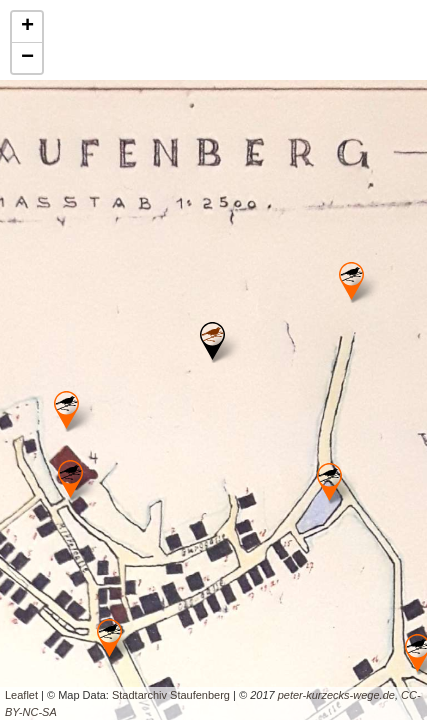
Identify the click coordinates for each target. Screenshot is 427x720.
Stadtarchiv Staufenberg (171, 695)
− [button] (27, 58)
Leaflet (21, 695)
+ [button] (27, 27)
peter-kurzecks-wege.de (336, 695)
